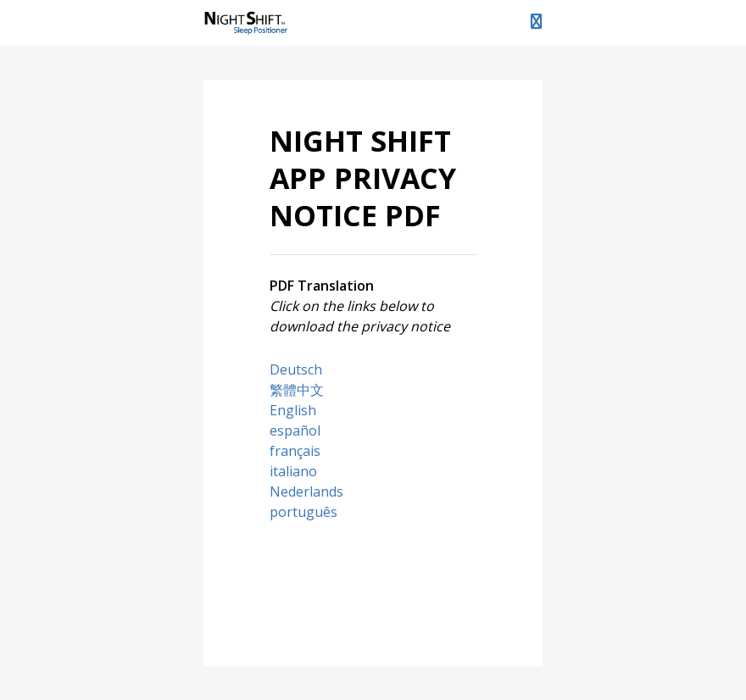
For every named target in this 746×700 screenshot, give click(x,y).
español (295, 431)
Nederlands (306, 492)
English (293, 410)
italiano (293, 471)
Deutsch (296, 369)
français (295, 451)
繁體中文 (297, 390)
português (303, 512)
